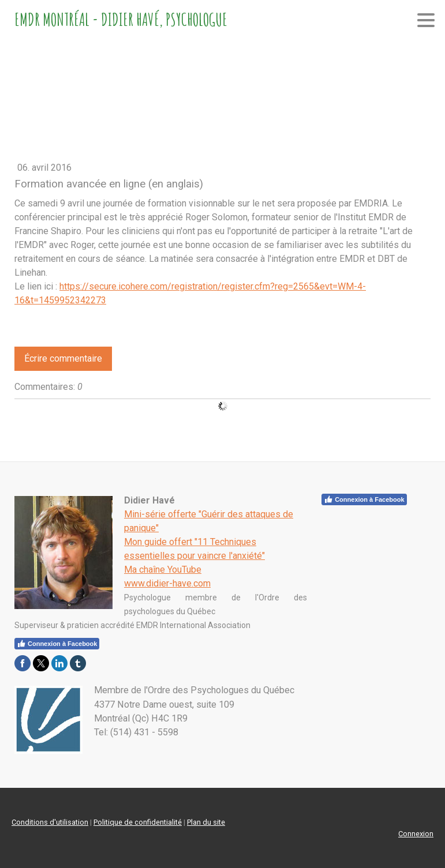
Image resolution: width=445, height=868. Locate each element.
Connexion (416, 834)
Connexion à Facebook (364, 499)
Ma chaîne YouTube (163, 570)
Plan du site (206, 822)
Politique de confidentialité (138, 822)
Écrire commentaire (63, 358)
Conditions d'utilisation (50, 822)
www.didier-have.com (167, 583)
